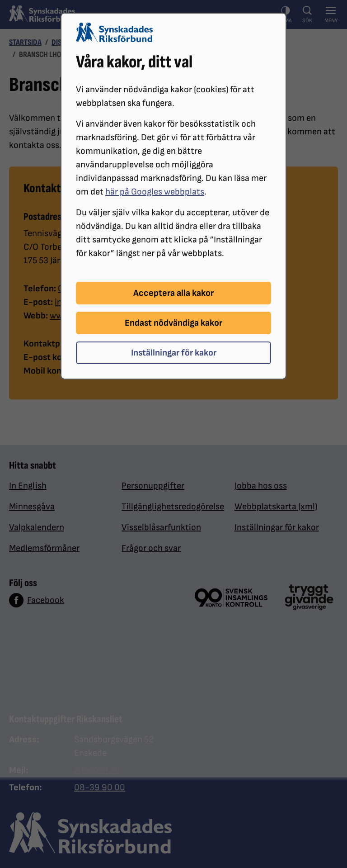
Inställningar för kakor (174, 353)
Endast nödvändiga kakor (173, 323)
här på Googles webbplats (155, 192)
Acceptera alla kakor (173, 293)
